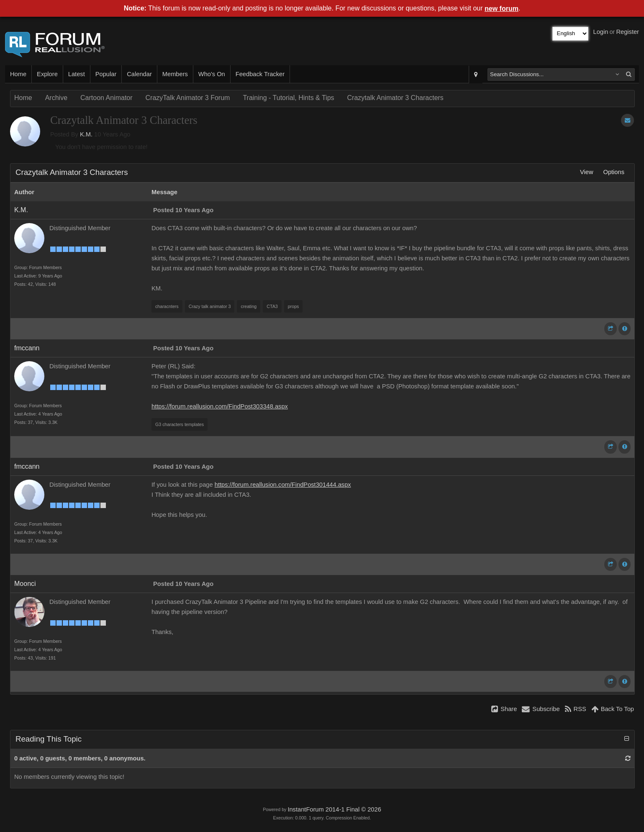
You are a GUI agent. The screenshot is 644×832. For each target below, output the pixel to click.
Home (18, 74)
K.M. (86, 134)
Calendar (139, 74)
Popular (106, 74)
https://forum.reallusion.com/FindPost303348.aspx (220, 406)
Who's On (212, 74)
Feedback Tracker (260, 74)
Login (601, 32)
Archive (56, 98)
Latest (77, 74)
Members (175, 74)
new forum (502, 9)
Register (627, 32)
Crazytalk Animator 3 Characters (395, 98)
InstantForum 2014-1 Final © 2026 (334, 809)
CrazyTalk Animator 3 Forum (188, 98)
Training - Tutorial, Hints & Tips (288, 98)
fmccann (27, 348)
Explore (47, 74)
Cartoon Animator (106, 98)
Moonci (25, 584)
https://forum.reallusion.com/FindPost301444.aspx (283, 485)
